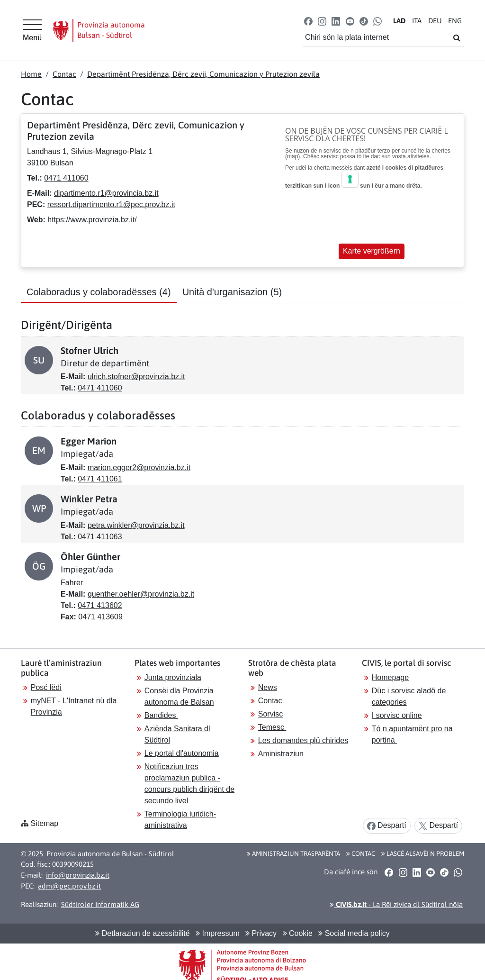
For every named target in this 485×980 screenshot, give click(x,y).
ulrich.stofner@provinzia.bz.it (136, 377)
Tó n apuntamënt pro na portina (412, 734)
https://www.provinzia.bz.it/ (92, 220)
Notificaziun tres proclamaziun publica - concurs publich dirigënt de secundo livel (189, 784)
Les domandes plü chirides (303, 740)
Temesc (272, 727)
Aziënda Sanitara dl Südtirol (177, 734)
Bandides (161, 715)
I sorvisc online (397, 715)
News (268, 687)
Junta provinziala (173, 677)
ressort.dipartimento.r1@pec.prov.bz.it (111, 204)
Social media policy (354, 933)
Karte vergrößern (372, 251)
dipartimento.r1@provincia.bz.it (106, 193)
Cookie (298, 933)
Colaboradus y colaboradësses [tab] (99, 292)
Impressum (218, 933)
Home (31, 74)
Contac (64, 74)
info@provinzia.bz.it (78, 875)
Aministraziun (281, 754)
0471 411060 (66, 178)
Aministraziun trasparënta (293, 853)
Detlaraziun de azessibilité (142, 933)
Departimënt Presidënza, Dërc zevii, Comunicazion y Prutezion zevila (203, 74)
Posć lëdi (46, 687)
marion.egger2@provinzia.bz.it (139, 467)
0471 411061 (100, 479)
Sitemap (44, 823)
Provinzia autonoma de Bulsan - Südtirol (110, 854)
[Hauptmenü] (32, 30)
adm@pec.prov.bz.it (69, 886)
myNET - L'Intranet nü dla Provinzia (74, 706)
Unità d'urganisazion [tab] (232, 292)
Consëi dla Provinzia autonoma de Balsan (179, 696)
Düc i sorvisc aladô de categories (409, 696)
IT (417, 21)
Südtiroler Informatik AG (100, 904)
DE (435, 21)
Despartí (387, 826)
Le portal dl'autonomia (182, 753)
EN (455, 21)
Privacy (261, 933)
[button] (309, 21)
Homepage (390, 677)
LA (399, 21)
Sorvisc (270, 714)
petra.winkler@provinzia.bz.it (136, 525)
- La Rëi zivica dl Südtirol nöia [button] (396, 904)
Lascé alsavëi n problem (423, 853)
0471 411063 (100, 537)
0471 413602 (100, 605)
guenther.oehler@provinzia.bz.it (141, 594)
